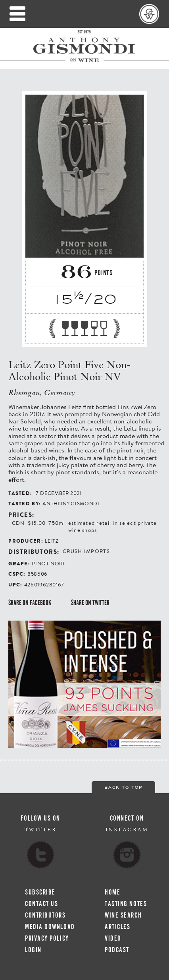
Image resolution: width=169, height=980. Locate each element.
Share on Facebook (30, 603)
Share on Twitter (90, 603)
